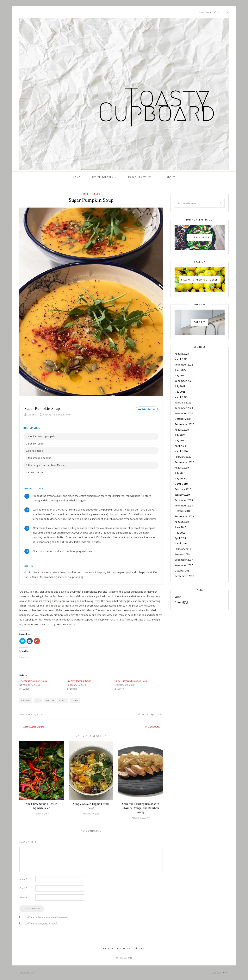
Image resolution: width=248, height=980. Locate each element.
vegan (75, 700)
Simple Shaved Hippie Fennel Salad (91, 806)
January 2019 (182, 495)
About (171, 177)
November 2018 (184, 505)
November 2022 (184, 365)
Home (77, 177)
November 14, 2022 (31, 714)
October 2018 (183, 511)
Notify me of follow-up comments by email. (46, 917)
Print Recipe (147, 409)
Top (226, 973)
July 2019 (180, 473)
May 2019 (180, 478)
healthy (50, 700)
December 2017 (184, 560)
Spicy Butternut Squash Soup (131, 681)
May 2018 (180, 533)
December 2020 (184, 408)
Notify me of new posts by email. (41, 923)
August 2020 (182, 430)
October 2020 (183, 419)
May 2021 (180, 392)
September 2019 (184, 462)
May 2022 (180, 375)
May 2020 (180, 440)
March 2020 (181, 451)
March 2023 (181, 359)
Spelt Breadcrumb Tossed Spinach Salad (42, 806)
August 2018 (182, 522)
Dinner (96, 194)
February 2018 (183, 549)
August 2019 (182, 468)
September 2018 (184, 516)
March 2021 (181, 397)
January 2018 (182, 554)
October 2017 (183, 571)
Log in (178, 597)
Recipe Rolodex (102, 177)
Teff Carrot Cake (153, 726)
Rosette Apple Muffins (32, 726)
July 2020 (180, 435)
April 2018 (180, 538)
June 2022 (180, 370)
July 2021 (180, 386)
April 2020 (180, 446)
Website (23, 897)
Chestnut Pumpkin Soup (33, 681)
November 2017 (184, 565)
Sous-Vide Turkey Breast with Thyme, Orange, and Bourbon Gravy (141, 808)
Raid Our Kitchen (140, 177)
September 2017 (184, 576)
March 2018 (181, 543)
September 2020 (184, 424)
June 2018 (180, 527)
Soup (38, 700)
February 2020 (183, 457)
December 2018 (184, 500)
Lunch (85, 194)
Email (23, 888)
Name (23, 879)
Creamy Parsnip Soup (79, 681)
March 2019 (181, 484)
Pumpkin (26, 700)
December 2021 (184, 381)
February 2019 (183, 489)
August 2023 (182, 354)
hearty (63, 700)
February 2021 (183, 402)
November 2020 (184, 413)
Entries (181, 602)
